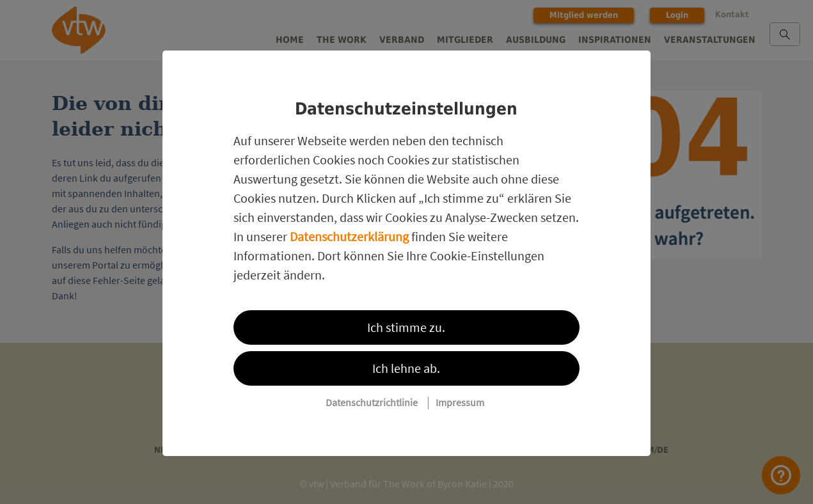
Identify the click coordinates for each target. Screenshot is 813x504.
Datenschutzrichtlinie (372, 402)
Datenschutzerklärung (349, 236)
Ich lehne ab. (406, 368)
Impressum (460, 402)
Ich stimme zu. (406, 327)
